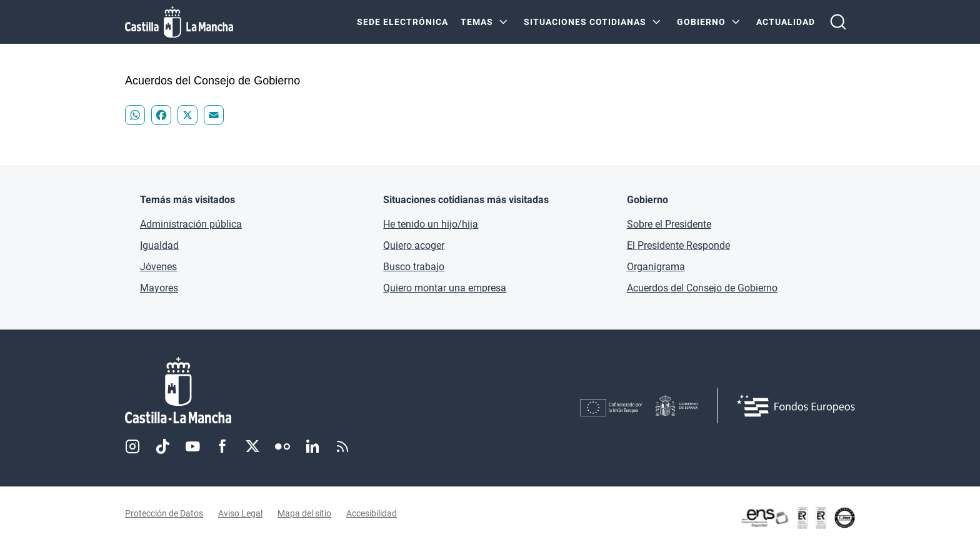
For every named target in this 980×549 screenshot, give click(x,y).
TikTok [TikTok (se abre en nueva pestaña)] (162, 446)
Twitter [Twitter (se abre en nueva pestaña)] (252, 446)
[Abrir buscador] (838, 22)
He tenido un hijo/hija (431, 224)
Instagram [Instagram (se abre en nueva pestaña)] (132, 446)
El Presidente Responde (678, 245)
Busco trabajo (414, 267)
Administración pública (191, 224)
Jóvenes (158, 267)
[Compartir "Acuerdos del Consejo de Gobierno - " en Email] (214, 115)
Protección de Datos (164, 513)
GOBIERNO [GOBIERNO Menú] (701, 22)
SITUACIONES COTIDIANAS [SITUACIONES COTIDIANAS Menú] (585, 22)
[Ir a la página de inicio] (179, 22)
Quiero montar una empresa (445, 288)
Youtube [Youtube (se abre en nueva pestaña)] (192, 446)
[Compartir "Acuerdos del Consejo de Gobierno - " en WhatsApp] (135, 115)
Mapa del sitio (304, 513)
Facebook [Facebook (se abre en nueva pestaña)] (222, 446)
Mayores (159, 288)
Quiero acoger (414, 245)
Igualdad (159, 245)
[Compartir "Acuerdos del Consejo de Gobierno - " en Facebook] (161, 115)
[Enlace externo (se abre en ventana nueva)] (797, 518)
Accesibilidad (372, 513)
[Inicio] (294, 390)
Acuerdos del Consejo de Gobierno (702, 288)
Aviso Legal (240, 513)
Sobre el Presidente (669, 224)
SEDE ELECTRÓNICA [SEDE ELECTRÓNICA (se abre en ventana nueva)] (402, 22)
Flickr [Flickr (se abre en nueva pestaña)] (282, 446)
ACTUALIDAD (786, 22)
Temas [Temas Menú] (477, 22)
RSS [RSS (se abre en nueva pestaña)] (342, 446)
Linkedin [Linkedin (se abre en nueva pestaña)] (312, 446)
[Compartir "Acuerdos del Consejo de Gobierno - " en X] (187, 115)
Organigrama (656, 267)
